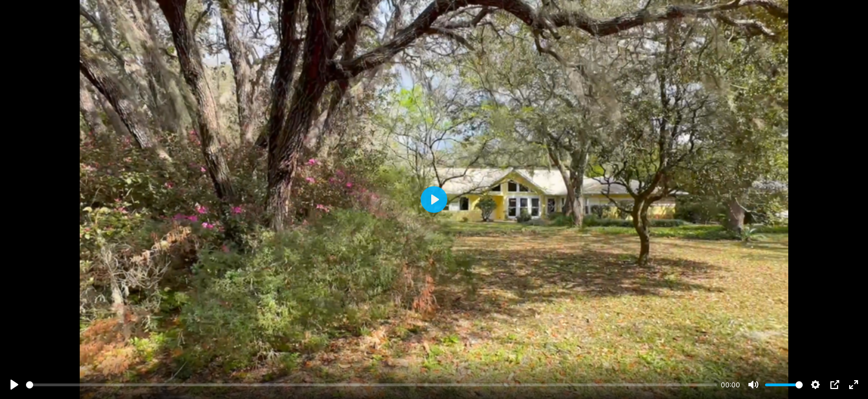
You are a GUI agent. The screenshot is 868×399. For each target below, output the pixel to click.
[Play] (14, 385)
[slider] (371, 385)
